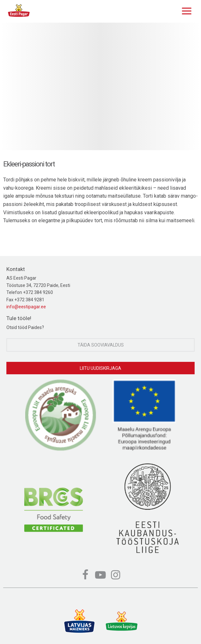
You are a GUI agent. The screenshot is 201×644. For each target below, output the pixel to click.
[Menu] (185, 10)
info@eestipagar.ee (26, 307)
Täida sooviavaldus (101, 345)
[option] (100, 86)
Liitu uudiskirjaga (100, 368)
